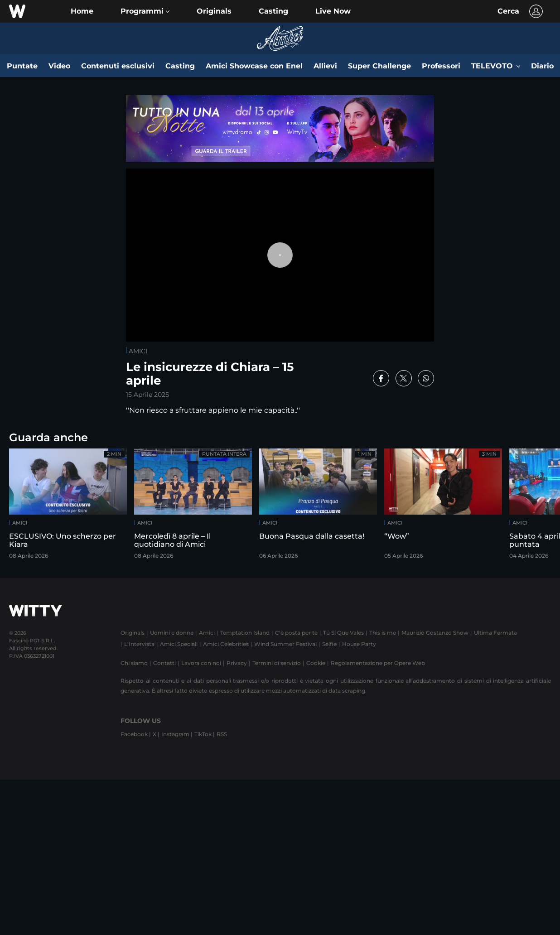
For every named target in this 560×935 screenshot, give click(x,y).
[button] (145, 11)
